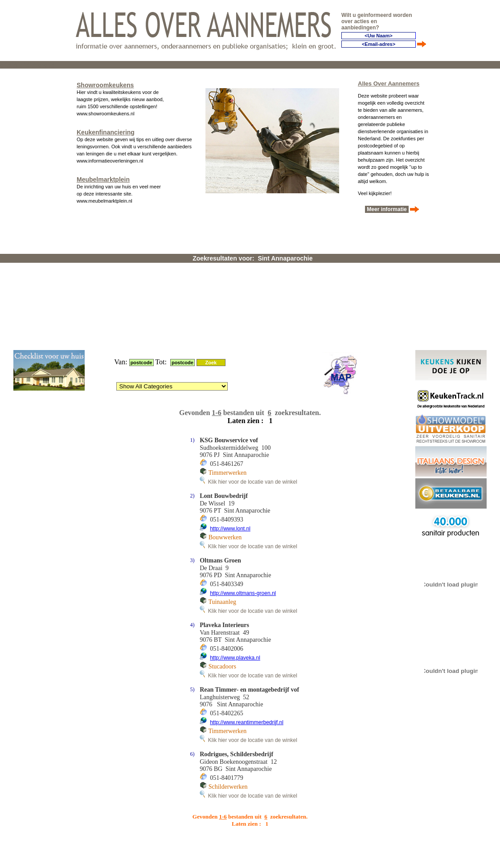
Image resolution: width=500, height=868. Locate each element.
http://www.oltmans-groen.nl (243, 481)
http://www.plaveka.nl (235, 545)
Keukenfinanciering (106, 130)
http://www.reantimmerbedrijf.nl (247, 610)
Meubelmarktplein (103, 177)
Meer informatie (387, 207)
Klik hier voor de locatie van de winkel (248, 369)
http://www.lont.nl (230, 416)
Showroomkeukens (105, 83)
